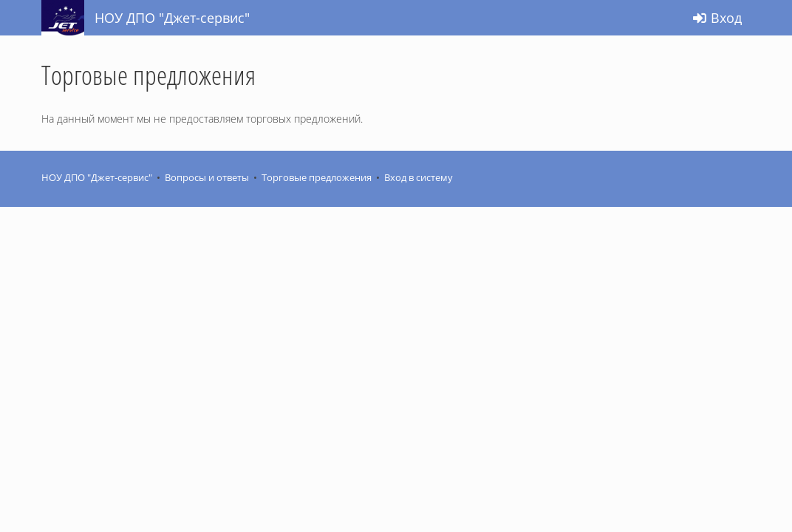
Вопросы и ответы (207, 178)
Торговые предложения (317, 178)
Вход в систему (419, 178)
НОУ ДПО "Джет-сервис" (97, 178)
